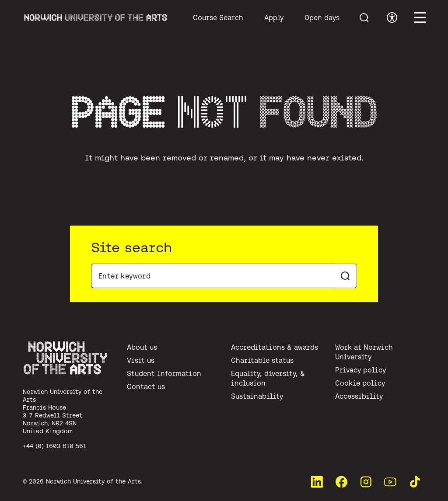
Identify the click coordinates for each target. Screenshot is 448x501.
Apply (274, 17)
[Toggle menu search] (364, 17)
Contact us (146, 386)
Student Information (164, 373)
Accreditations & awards (275, 347)
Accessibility (359, 396)
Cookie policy (360, 383)
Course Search (218, 17)
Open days (322, 17)
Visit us (141, 360)
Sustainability (257, 396)
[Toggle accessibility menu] (392, 17)
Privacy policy (360, 370)
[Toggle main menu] (420, 17)
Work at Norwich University (364, 352)
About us (142, 347)
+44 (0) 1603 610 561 (54, 446)
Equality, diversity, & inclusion (268, 378)
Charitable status (262, 360)
